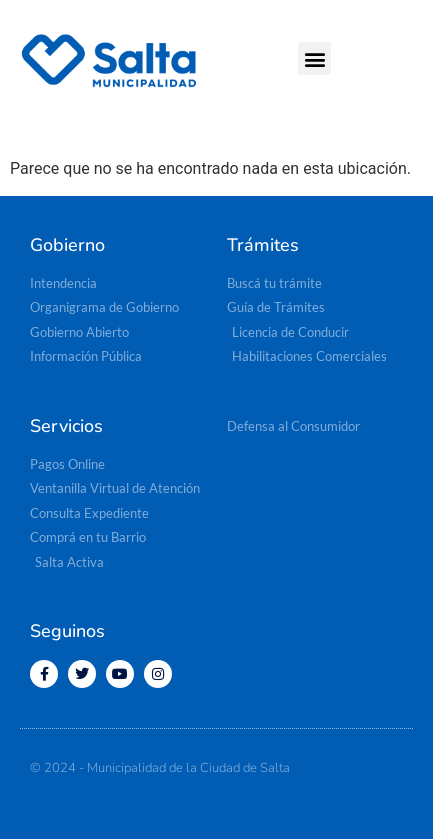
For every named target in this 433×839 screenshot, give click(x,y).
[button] (314, 58)
